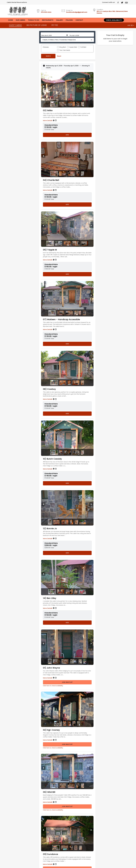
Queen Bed (73, 47)
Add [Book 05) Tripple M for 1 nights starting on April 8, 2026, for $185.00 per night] (67, 274)
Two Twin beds (65, 50)
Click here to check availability (53, 686)
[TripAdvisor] (127, 2)
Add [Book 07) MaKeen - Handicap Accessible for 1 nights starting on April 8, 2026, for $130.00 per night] (67, 344)
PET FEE (55, 25)
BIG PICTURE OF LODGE (37, 25)
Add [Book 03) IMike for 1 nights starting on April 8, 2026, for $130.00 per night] (67, 135)
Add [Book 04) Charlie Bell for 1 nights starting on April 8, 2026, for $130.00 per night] (67, 204)
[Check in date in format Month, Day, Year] (53, 35)
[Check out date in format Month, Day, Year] (81, 35)
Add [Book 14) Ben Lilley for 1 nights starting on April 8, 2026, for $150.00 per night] (67, 623)
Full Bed (83, 47)
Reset (59, 56)
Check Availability (114, 20)
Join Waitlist (67, 682)
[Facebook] (119, 2)
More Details (50, 121)
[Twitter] (123, 2)
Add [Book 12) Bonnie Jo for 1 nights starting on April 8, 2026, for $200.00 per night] (67, 553)
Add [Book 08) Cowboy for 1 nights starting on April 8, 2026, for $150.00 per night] (67, 414)
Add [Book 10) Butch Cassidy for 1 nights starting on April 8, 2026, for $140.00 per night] (67, 483)
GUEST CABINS (15, 25)
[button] (67, 40)
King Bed (63, 47)
